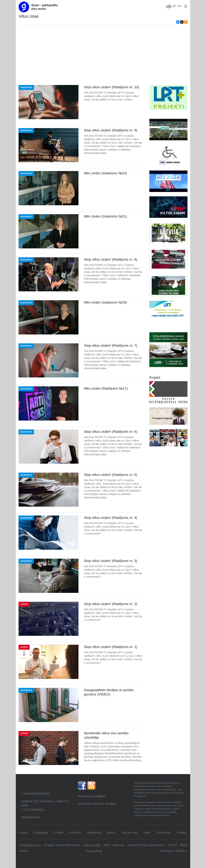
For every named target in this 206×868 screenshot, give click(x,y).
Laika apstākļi (92, 845)
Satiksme (119, 845)
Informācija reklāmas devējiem (97, 804)
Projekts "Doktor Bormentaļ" (62, 845)
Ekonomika (164, 833)
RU (180, 6)
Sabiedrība (94, 833)
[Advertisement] (103, 55)
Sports (111, 833)
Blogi (183, 845)
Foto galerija (94, 851)
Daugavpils (41, 833)
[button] (185, 6)
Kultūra (24, 851)
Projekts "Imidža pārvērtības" (146, 845)
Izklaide (182, 833)
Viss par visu (129, 833)
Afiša (107, 845)
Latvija (23, 833)
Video (147, 833)
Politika (58, 833)
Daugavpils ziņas (30, 845)
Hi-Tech (173, 845)
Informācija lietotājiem (92, 796)
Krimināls (75, 833)
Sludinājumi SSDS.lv (173, 851)
